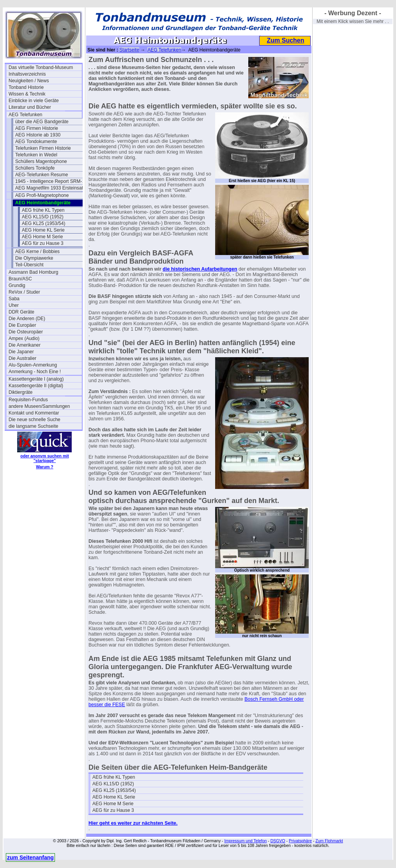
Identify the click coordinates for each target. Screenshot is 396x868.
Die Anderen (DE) (27, 319)
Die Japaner (21, 352)
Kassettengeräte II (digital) (36, 386)
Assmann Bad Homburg (33, 272)
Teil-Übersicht (29, 265)
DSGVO (278, 841)
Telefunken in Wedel (36, 155)
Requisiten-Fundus (28, 400)
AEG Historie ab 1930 (38, 135)
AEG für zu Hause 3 (43, 243)
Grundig (17, 285)
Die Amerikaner (25, 345)
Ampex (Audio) (24, 338)
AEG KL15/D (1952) (43, 217)
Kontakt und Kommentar (34, 413)
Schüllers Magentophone (41, 161)
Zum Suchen (285, 40)
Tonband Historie (26, 87)
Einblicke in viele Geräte (34, 101)
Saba (14, 299)
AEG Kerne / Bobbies (37, 252)
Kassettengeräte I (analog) (36, 379)
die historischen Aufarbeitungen (200, 269)
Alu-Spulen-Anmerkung (33, 365)
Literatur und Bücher (30, 107)
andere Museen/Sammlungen (39, 406)
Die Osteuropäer (26, 332)
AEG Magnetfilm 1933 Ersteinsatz (50, 188)
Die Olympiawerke (34, 258)
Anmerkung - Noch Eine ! (35, 372)
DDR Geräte (21, 312)
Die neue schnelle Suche (34, 420)
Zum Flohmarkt (329, 841)
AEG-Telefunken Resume (42, 175)
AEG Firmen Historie (37, 128)
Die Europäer (22, 325)
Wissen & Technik (27, 94)
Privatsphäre (300, 841)
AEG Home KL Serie (43, 230)
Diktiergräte (20, 392)
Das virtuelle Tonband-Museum (41, 67)
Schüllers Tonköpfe (35, 168)
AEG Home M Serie (42, 237)
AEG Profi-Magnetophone (42, 195)
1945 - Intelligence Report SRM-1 (50, 181)
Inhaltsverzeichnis (27, 74)
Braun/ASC (20, 279)
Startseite (129, 50)
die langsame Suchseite (33, 426)
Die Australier (22, 358)
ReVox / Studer (24, 292)
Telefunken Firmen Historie (43, 148)
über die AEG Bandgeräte (42, 122)
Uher (14, 305)
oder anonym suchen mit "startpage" (44, 458)
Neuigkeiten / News (29, 81)
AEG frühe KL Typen (43, 210)
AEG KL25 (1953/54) (43, 223)
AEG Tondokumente (36, 142)
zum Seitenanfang (30, 857)
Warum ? (45, 467)
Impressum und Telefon (245, 841)
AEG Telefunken (26, 115)
